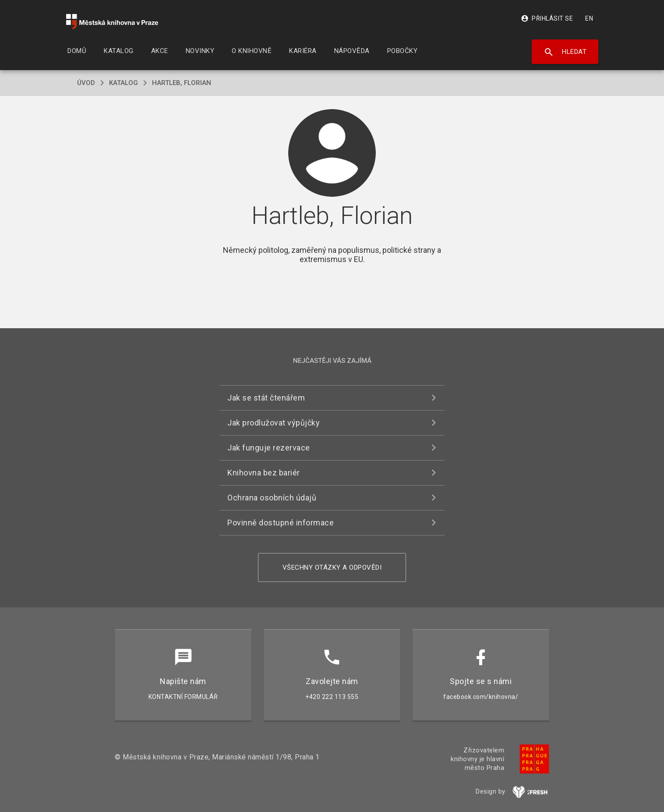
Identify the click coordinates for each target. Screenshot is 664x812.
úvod (86, 83)
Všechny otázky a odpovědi (332, 567)
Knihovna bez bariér (264, 473)
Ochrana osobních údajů (272, 498)
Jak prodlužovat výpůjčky (274, 423)
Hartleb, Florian (182, 83)
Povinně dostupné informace (281, 523)
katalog (124, 83)
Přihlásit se (547, 18)
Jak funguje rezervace (269, 448)
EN (589, 18)
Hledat (565, 52)
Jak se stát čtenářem (266, 398)
